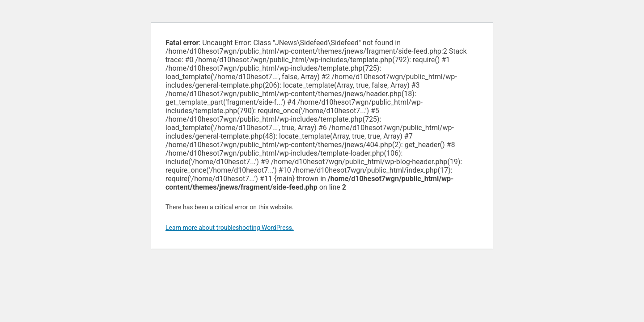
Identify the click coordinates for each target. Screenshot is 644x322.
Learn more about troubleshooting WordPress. (230, 228)
